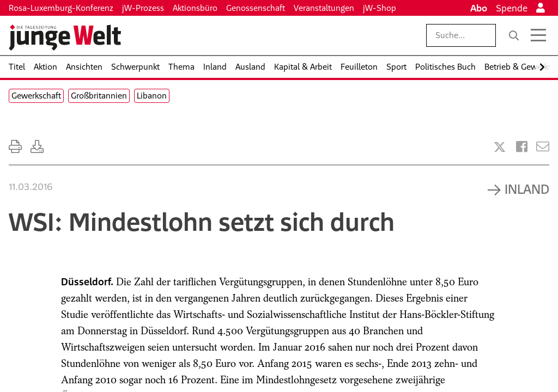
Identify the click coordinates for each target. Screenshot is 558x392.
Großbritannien (99, 96)
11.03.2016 (31, 187)
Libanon (152, 96)
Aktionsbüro (195, 8)
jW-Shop (380, 8)
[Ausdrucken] (15, 147)
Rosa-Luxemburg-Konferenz (61, 8)
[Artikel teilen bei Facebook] (522, 147)
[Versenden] (543, 147)
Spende (512, 8)
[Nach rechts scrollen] (542, 67)
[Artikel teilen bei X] (500, 147)
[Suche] (514, 35)
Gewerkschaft (36, 96)
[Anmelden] (541, 8)
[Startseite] (65, 38)
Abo (479, 8)
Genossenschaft (256, 8)
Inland (527, 189)
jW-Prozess (143, 8)
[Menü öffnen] (538, 35)
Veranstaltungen (324, 8)
